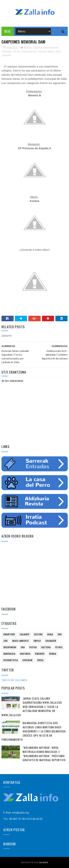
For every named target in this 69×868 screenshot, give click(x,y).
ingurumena (10, 647)
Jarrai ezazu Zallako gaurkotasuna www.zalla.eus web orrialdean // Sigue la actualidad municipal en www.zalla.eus (32, 707)
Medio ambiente (21, 641)
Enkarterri (7, 52)
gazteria (46, 647)
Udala (50, 634)
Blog (8, 31)
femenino (40, 654)
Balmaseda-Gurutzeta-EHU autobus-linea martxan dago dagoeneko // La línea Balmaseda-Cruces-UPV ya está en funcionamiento (34, 731)
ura (23, 647)
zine (6, 641)
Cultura (38, 634)
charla (53, 654)
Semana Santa (46, 52)
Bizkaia (28, 48)
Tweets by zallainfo (14, 680)
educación (51, 641)
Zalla (58, 52)
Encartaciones (51, 48)
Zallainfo (7, 55)
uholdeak (28, 660)
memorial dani (29, 52)
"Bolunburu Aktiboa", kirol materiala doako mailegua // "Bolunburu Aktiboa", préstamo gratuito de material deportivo (44, 754)
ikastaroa (25, 654)
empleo (37, 641)
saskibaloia (9, 654)
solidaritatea (11, 660)
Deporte (38, 48)
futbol (59, 647)
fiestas (33, 647)
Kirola (17, 52)
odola (40, 660)
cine (60, 634)
